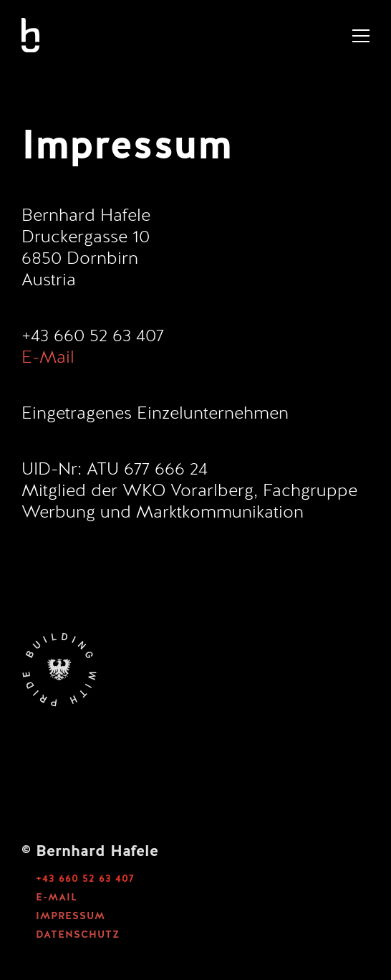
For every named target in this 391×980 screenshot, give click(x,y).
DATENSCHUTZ (78, 935)
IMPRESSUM (71, 916)
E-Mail (48, 358)
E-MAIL (57, 898)
